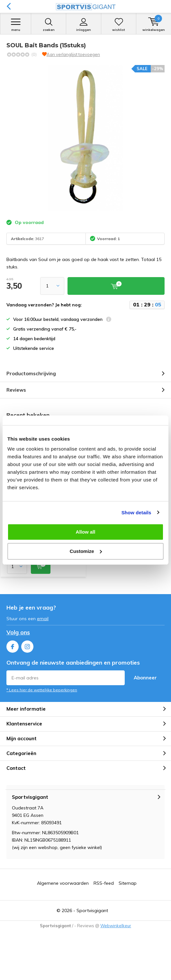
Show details (136, 513)
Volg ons (18, 632)
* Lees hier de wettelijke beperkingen (42, 690)
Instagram (27, 645)
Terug (9, 6)
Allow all (86, 532)
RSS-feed (104, 883)
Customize (86, 551)
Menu (16, 25)
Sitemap (128, 883)
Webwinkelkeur (116, 926)
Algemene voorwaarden (63, 883)
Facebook (13, 645)
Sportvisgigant (92, 910)
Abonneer (145, 678)
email (43, 619)
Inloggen (84, 25)
